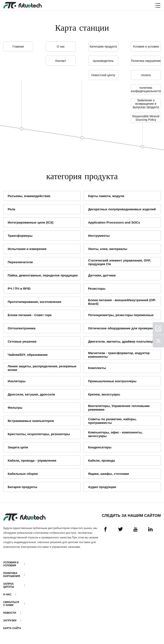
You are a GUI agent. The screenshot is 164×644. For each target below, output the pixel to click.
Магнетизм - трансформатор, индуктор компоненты (119, 355)
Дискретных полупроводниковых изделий (122, 209)
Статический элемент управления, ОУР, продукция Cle (119, 262)
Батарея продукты (22, 487)
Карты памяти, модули (106, 196)
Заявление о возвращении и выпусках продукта (146, 104)
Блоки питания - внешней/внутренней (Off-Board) (122, 302)
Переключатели (20, 262)
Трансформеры (20, 236)
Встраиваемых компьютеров (31, 421)
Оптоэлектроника (22, 328)
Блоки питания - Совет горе (30, 315)
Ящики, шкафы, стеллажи (108, 474)
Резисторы (97, 289)
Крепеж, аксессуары (104, 394)
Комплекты (97, 368)
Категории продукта (103, 47)
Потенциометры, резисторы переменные (121, 315)
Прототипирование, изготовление (34, 302)
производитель (103, 61)
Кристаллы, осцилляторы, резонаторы (39, 434)
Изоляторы (17, 381)
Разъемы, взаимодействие (29, 196)
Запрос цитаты (9, 585)
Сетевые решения (22, 341)
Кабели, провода (101, 460)
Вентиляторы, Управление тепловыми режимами (119, 408)
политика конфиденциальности (146, 89)
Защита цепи (18, 447)
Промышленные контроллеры (112, 381)
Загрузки (10, 621)
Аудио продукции (102, 487)
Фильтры (15, 408)
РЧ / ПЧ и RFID (19, 289)
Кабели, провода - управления (32, 460)
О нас (61, 47)
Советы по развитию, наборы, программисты (112, 421)
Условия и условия (146, 47)
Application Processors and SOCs (114, 222)
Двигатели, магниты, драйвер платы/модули (124, 341)
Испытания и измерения (27, 249)
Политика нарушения (146, 61)
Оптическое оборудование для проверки (121, 328)
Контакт (61, 61)
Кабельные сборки (23, 474)
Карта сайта (12, 628)
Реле (12, 209)
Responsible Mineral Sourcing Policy (146, 118)
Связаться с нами (11, 604)
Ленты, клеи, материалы (108, 249)
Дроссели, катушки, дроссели (31, 394)
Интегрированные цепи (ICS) (31, 222)
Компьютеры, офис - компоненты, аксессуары (115, 434)
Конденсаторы (100, 447)
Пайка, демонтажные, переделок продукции (43, 275)
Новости (10, 613)
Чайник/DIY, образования (28, 355)
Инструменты (99, 236)
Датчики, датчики (102, 275)
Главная (18, 47)
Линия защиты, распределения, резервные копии (42, 368)
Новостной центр (103, 75)
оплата (146, 75)
